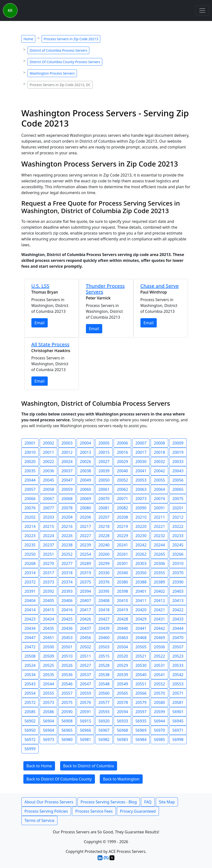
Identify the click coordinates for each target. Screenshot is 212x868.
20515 (104, 656)
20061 (104, 489)
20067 (48, 499)
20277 (67, 563)
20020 (30, 462)
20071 (122, 499)
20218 (104, 526)
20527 (85, 665)
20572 (30, 702)
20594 (122, 712)
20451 (48, 638)
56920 (104, 721)
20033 (178, 462)
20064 (159, 489)
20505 (141, 647)
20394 (85, 591)
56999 (30, 749)
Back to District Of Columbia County (59, 779)
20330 (104, 573)
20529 (122, 665)
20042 (159, 471)
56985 (159, 740)
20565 (122, 693)
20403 (178, 591)
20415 (48, 610)
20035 (30, 471)
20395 (104, 591)
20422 (178, 610)
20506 (159, 647)
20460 (104, 638)
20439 (104, 628)
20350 (141, 573)
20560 (104, 693)
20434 (30, 628)
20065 (178, 489)
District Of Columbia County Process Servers (65, 62)
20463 (122, 638)
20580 (159, 702)
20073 (141, 499)
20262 (141, 554)
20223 (30, 536)
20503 (104, 647)
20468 (141, 638)
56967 (104, 730)
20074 (159, 499)
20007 (141, 443)
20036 (48, 471)
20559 (85, 693)
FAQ (148, 802)
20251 (48, 554)
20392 (48, 591)
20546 (67, 684)
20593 (104, 712)
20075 (178, 499)
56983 (122, 740)
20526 (67, 665)
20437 (85, 628)
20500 (48, 647)
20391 (30, 591)
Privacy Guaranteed (138, 811)
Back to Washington (121, 779)
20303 (141, 563)
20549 (122, 684)
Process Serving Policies (46, 811)
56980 (67, 740)
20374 (67, 582)
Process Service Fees (94, 811)
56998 (178, 740)
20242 (141, 545)
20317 (48, 573)
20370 (178, 573)
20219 (122, 526)
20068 (67, 499)
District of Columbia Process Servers (59, 50)
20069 (85, 499)
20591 (85, 712)
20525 (48, 665)
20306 (159, 563)
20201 (178, 508)
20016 (122, 452)
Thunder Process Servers (105, 289)
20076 (30, 508)
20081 (104, 508)
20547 (85, 684)
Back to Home (39, 766)
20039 (104, 471)
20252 (67, 554)
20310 (178, 563)
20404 (30, 601)
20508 (30, 656)
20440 (122, 628)
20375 (85, 582)
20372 (30, 582)
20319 (85, 573)
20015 (104, 452)
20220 (141, 526)
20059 (67, 489)
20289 (85, 563)
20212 (178, 517)
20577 (104, 702)
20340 (122, 573)
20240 (104, 545)
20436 (67, 628)
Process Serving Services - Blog (109, 802)
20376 (104, 582)
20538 (104, 675)
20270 (48, 563)
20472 (30, 647)
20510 (67, 656)
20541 (159, 675)
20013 (85, 452)
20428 (122, 619)
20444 (178, 628)
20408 (104, 601)
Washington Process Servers (52, 73)
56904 (48, 721)
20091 (159, 508)
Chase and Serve (160, 286)
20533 (178, 665)
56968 (122, 730)
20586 (48, 712)
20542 (178, 675)
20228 (104, 536)
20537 (85, 675)
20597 (141, 712)
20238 (67, 545)
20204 (67, 517)
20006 (122, 443)
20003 (67, 443)
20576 (85, 702)
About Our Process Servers (49, 802)
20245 (178, 545)
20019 (178, 452)
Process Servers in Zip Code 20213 (71, 39)
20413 (178, 601)
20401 (141, 591)
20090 (141, 508)
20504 (122, 647)
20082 (122, 508)
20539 (122, 675)
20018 (159, 452)
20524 (30, 665)
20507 (178, 647)
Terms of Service (40, 820)
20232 (159, 536)
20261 (122, 554)
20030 (141, 462)
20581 (178, 702)
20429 (141, 619)
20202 (30, 517)
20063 (141, 489)
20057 (30, 489)
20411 (141, 601)
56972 (30, 740)
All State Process (51, 344)
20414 (30, 610)
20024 (67, 462)
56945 (178, 721)
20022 (48, 462)
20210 (141, 517)
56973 (48, 740)
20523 (178, 656)
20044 (30, 480)
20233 (178, 536)
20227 (85, 536)
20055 (159, 480)
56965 (67, 730)
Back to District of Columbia (89, 766)
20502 (85, 647)
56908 (67, 721)
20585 (30, 712)
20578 (122, 702)
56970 (159, 730)
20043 (178, 471)
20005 (104, 443)
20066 (30, 499)
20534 (30, 675)
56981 (85, 740)
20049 (85, 480)
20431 (159, 619)
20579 (141, 702)
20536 (67, 675)
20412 (159, 601)
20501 (67, 647)
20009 (178, 443)
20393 (67, 591)
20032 (159, 462)
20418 (104, 610)
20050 (104, 480)
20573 (48, 702)
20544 (48, 684)
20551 (141, 684)
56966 (85, 730)
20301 (122, 563)
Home (28, 39)
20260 (104, 554)
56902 (30, 721)
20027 (104, 462)
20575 (67, 702)
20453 (67, 638)
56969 (141, 730)
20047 (67, 480)
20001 (30, 443)
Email (40, 323)
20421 (159, 610)
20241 (122, 545)
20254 (85, 554)
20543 (30, 684)
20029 (122, 462)
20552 (159, 684)
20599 (159, 712)
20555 (48, 693)
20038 (85, 471)
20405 (48, 601)
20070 (104, 499)
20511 (85, 656)
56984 (141, 740)
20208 (122, 517)
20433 (178, 619)
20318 (67, 573)
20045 (48, 480)
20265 (159, 554)
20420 (141, 610)
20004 (85, 443)
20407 (85, 601)
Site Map (167, 802)
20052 (122, 480)
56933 (122, 721)
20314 (30, 573)
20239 (85, 545)
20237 (48, 545)
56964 (48, 730)
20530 (141, 665)
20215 (48, 526)
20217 (85, 526)
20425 (67, 619)
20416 (67, 610)
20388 (141, 582)
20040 (122, 471)
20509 (48, 656)
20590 (67, 712)
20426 (85, 619)
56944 (159, 721)
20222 (178, 526)
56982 (104, 740)
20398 (122, 591)
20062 (122, 489)
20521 (141, 656)
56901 (178, 712)
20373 (48, 582)
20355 (159, 573)
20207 (104, 517)
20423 (30, 619)
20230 (141, 536)
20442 (159, 628)
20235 (30, 545)
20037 (67, 471)
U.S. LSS (40, 286)
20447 (30, 638)
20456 (85, 638)
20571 (178, 693)
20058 (48, 489)
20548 (104, 684)
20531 (159, 665)
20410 (122, 601)
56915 (85, 721)
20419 (122, 610)
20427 (104, 619)
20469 (159, 638)
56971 (178, 730)
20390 (178, 582)
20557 (67, 693)
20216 (67, 526)
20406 (67, 601)
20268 (30, 563)
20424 (48, 619)
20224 (48, 536)
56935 (141, 721)
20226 (67, 536)
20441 (141, 628)
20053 (141, 480)
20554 (30, 693)
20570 (159, 693)
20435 (48, 628)
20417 (85, 610)
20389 (159, 582)
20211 (159, 517)
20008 (159, 443)
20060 (85, 489)
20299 (104, 563)
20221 (159, 526)
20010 (30, 452)
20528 (104, 665)
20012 (67, 452)
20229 (122, 536)
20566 (141, 693)
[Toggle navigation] (202, 10)
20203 (48, 517)
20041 (141, 471)
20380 (122, 582)
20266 (178, 554)
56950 (30, 730)
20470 (178, 638)
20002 (48, 443)
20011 (48, 452)
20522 (159, 656)
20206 (85, 517)
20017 (141, 452)
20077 (48, 508)
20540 (141, 675)
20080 (85, 508)
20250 (30, 554)
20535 (48, 675)
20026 (85, 462)
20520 (122, 656)
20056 (178, 480)
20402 (159, 591)
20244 (159, 545)
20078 (67, 508)
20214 (30, 526)
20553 (178, 684)
